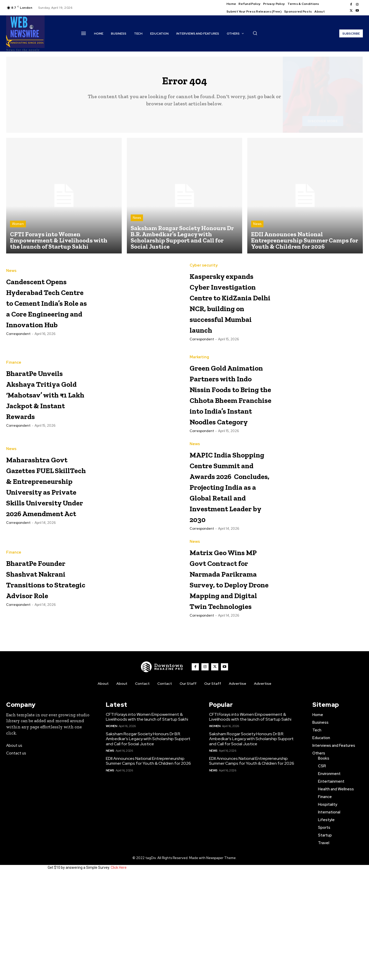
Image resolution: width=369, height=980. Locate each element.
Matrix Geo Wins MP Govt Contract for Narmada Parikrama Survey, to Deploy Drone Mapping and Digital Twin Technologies (230, 666)
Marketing (199, 368)
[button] (255, 33)
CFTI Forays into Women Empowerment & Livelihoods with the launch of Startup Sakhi (147, 821)
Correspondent (18, 360)
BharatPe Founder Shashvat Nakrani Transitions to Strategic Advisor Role (40, 650)
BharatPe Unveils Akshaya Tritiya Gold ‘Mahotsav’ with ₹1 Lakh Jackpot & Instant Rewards (47, 410)
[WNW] (162, 771)
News (137, 222)
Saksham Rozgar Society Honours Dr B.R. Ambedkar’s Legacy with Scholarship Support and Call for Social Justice (148, 843)
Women (18, 228)
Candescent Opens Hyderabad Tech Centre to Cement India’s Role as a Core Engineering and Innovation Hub (46, 312)
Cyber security (204, 265)
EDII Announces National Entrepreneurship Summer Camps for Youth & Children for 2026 (148, 865)
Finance (14, 373)
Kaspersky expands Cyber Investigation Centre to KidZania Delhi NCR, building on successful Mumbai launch (230, 312)
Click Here (119, 972)
